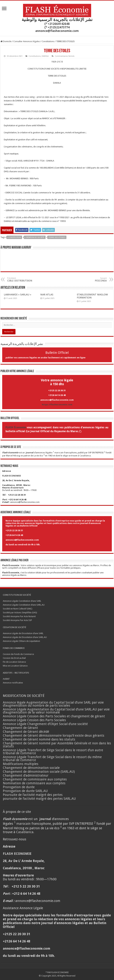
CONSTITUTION (14, 237)
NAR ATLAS (47, 295)
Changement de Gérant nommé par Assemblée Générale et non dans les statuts (57, 745)
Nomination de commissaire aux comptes (34, 783)
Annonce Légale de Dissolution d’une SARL (23, 633)
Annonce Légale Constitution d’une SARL (22, 601)
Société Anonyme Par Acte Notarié (19, 616)
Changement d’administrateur (26, 775)
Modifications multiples (21, 764)
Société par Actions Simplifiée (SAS (20, 613)
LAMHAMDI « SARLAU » (18, 295)
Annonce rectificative (13, 683)
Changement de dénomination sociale (32, 768)
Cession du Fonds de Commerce (18, 654)
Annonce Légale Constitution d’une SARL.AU (24, 605)
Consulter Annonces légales (27, 41)
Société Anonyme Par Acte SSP (17, 620)
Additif (6, 679)
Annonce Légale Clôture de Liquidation (21, 641)
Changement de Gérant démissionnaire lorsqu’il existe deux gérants (54, 736)
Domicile (6, 41)
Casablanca (85, 456)
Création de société (35, 237)
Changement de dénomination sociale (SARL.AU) (39, 772)
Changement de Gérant (20, 728)
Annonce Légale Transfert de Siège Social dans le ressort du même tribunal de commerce (52, 759)
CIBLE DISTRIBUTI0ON (24, 280)
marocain (59, 453)
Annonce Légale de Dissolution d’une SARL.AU (25, 637)
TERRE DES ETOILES (57, 237)
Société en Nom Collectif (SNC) (18, 609)
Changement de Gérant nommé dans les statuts (39, 739)
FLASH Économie (16, 427)
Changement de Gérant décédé (26, 732)
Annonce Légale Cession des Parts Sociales (34, 720)
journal (30, 453)
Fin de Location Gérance (14, 662)
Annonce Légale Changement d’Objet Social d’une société (45, 724)
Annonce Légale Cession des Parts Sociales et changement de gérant (54, 716)
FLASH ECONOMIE (60, 972)
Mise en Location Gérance (15, 666)
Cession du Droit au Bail (14, 658)
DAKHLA (45, 56)
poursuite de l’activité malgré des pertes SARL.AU (39, 799)
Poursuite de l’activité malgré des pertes (33, 795)
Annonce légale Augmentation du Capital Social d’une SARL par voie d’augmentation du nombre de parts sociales (53, 704)
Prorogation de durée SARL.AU (25, 791)
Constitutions (48, 41)
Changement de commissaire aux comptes (35, 779)
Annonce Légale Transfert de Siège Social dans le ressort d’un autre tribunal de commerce (53, 752)
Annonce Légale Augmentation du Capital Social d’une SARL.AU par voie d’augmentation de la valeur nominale (56, 711)
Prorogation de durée (19, 787)
